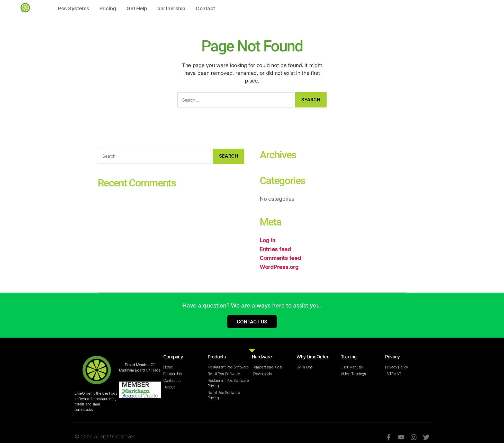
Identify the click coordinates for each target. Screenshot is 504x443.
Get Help (137, 8)
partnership (171, 8)
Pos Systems (74, 8)
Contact (205, 8)
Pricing (108, 8)
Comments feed (281, 258)
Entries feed (276, 249)
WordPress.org (279, 267)
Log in (267, 240)
